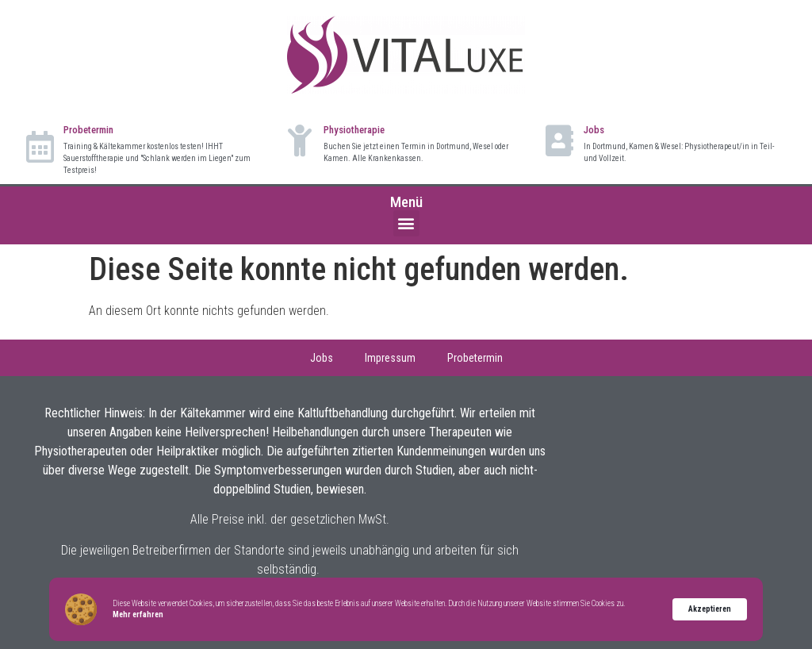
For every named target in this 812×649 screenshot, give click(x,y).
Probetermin (88, 130)
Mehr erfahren (138, 614)
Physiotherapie (354, 130)
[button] (406, 223)
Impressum (390, 358)
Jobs (594, 130)
